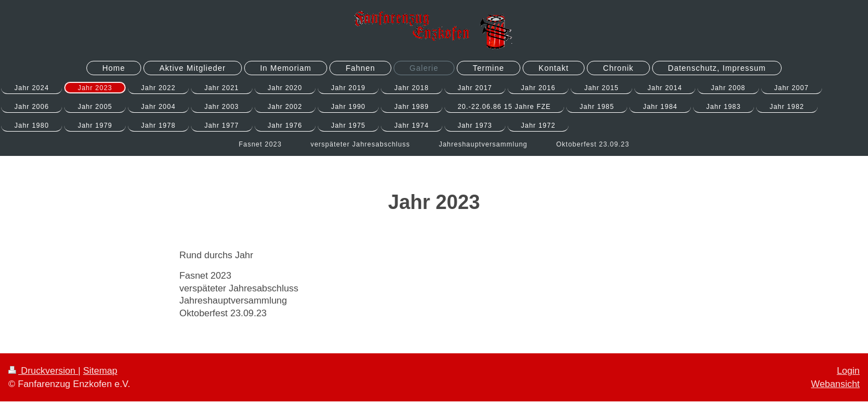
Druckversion (43, 371)
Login (848, 371)
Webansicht (835, 384)
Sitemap (100, 371)
